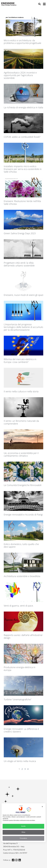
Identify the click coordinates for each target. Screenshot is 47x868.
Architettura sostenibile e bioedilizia (22, 576)
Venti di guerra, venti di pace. (19, 606)
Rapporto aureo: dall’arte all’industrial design (23, 636)
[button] (39, 4)
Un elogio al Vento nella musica (20, 761)
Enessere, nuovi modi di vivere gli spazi (23, 295)
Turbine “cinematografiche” (18, 699)
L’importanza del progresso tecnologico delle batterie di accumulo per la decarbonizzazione (23, 327)
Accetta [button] (23, 826)
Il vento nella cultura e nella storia (21, 391)
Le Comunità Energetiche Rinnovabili (23, 485)
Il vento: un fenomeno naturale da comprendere (21, 422)
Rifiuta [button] (23, 832)
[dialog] (23, 823)
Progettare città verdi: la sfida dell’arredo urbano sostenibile (19, 264)
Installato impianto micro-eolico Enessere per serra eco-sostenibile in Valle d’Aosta (23, 169)
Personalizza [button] (23, 838)
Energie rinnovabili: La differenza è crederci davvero (21, 730)
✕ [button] (42, 807)
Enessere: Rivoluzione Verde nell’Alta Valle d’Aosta (22, 203)
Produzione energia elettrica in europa (20, 669)
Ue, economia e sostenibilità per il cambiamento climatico (21, 454)
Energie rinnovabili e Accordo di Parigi (23, 515)
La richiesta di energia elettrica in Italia (23, 107)
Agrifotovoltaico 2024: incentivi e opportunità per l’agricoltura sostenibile (20, 75)
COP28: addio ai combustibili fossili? (22, 137)
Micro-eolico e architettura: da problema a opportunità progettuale (22, 42)
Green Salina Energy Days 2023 (20, 233)
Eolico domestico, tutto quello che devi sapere (21, 546)
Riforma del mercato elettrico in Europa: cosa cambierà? (20, 361)
